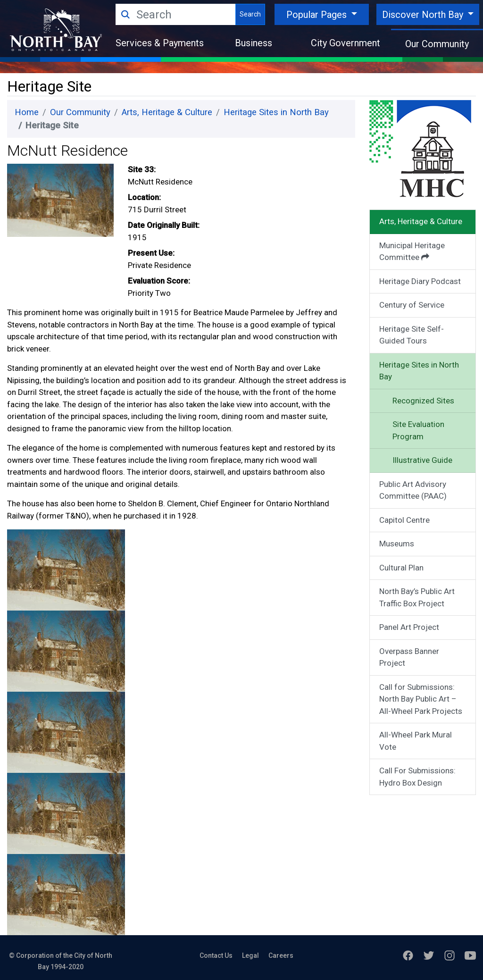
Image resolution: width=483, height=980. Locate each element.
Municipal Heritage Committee (412, 251)
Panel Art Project (409, 627)
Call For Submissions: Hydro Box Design (417, 777)
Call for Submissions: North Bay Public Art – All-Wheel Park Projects (421, 699)
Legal (250, 955)
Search (250, 14)
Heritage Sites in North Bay (276, 112)
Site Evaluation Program (418, 430)
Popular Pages (318, 15)
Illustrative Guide (422, 460)
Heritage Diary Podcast (420, 281)
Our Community (437, 44)
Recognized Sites (423, 401)
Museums (397, 544)
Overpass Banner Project (409, 657)
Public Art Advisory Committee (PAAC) (413, 490)
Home (27, 112)
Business (254, 43)
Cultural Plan (401, 568)
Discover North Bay (424, 15)
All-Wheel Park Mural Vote (416, 741)
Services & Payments (160, 43)
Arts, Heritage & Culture (167, 112)
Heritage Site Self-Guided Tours (412, 335)
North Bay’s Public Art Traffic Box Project (417, 597)
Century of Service (412, 305)
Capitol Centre (404, 520)
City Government (346, 43)
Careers (281, 955)
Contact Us (216, 955)
